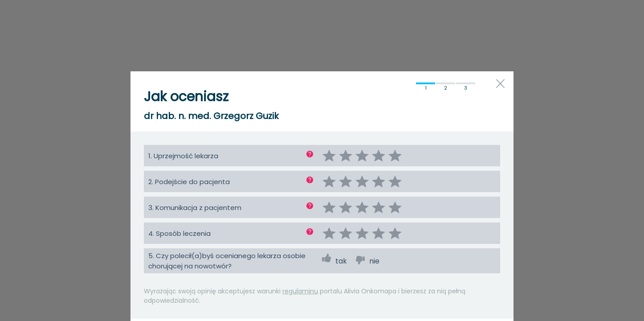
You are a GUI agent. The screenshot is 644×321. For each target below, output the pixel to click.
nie (374, 261)
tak (341, 261)
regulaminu (300, 291)
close (500, 84)
